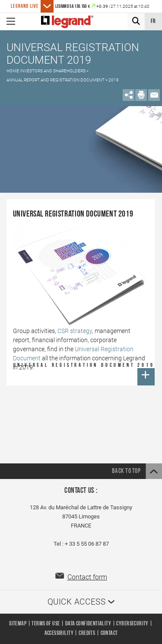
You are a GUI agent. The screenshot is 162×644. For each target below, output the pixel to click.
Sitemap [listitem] (18, 624)
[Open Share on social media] (129, 95)
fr (154, 21)
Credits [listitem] (87, 633)
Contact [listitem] (109, 633)
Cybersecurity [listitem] (132, 624)
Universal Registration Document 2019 (84, 374)
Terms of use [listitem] (46, 624)
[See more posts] (47, 6)
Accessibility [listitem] (59, 633)
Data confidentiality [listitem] (88, 624)
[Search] (136, 21)
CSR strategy (75, 331)
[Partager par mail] (154, 95)
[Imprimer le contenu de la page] (141, 95)
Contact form (87, 577)
